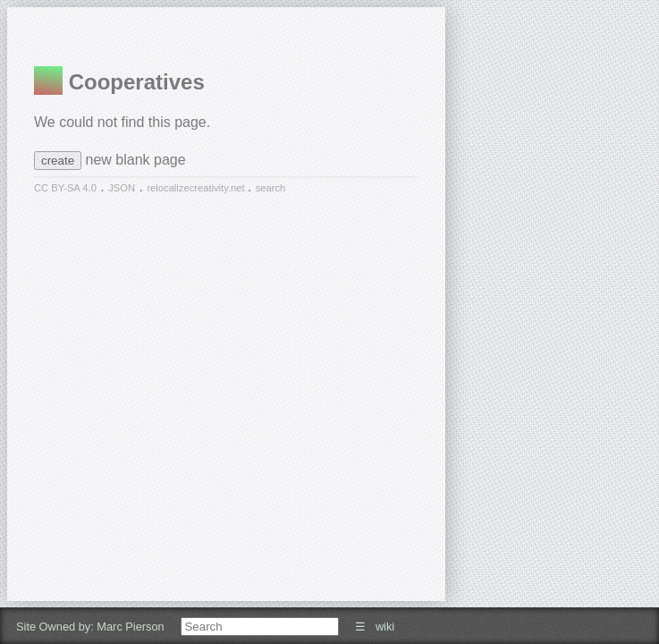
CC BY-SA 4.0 (65, 188)
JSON (122, 188)
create (58, 161)
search (271, 188)
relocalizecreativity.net (197, 188)
